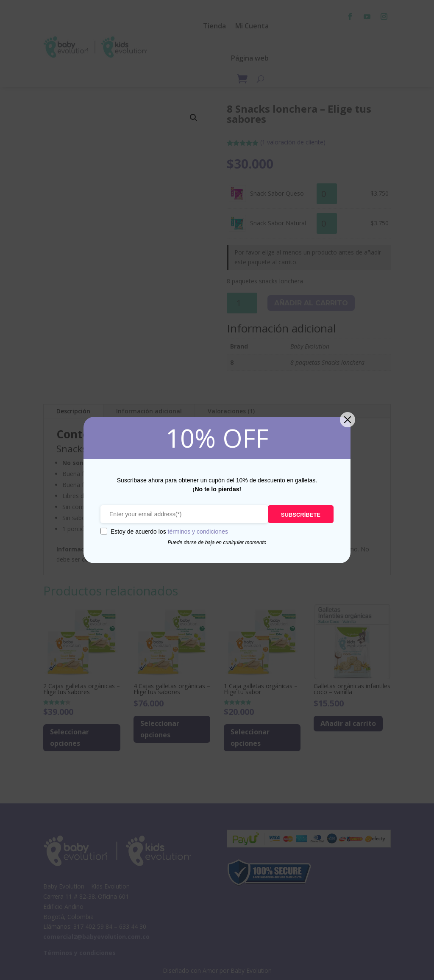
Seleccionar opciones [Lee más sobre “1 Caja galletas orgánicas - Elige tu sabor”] (250, 738)
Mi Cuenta (252, 26)
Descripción (73, 411)
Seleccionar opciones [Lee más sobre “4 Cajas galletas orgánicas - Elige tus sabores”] (160, 729)
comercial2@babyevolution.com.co (96, 937)
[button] (194, 118)
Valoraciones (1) (231, 411)
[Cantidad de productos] (327, 194)
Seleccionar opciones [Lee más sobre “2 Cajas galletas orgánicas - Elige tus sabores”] (70, 738)
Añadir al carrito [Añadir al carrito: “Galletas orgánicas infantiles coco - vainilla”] (348, 723)
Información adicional (149, 411)
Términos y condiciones (79, 953)
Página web (250, 58)
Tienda (214, 26)
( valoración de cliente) (293, 142)
